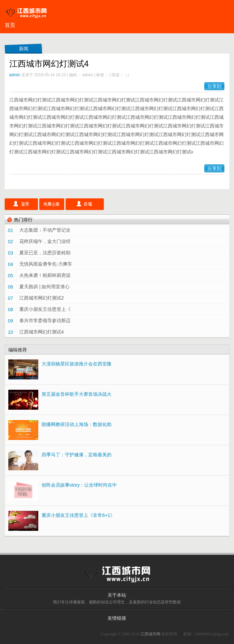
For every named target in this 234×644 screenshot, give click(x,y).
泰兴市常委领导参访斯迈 (45, 321)
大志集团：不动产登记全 (45, 230)
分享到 (214, 86)
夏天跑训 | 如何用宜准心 (44, 287)
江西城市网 (150, 634)
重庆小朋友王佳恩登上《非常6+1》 (78, 515)
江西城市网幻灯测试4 (42, 332)
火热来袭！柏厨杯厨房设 (45, 275)
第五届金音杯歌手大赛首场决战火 (77, 394)
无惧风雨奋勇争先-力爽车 (46, 264)
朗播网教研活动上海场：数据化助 (77, 424)
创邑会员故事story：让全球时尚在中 (79, 485)
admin (15, 75)
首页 (10, 25)
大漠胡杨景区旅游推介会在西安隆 (77, 364)
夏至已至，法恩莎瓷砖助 (45, 253)
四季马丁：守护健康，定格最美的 (77, 455)
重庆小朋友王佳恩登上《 (45, 309)
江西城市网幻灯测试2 (42, 298)
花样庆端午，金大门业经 (45, 241)
